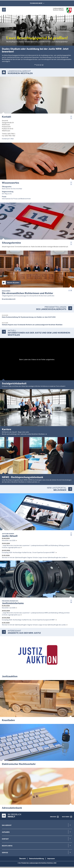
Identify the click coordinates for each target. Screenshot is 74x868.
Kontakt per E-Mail (8, 139)
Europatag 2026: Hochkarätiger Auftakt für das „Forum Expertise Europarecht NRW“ (29, 553)
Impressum (51, 859)
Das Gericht (7, 825)
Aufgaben (6, 832)
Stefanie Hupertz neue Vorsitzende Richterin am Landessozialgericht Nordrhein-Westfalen (32, 325)
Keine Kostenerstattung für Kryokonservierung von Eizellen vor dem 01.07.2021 (29, 317)
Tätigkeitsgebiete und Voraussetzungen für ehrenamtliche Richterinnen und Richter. (28, 296)
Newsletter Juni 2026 (9, 541)
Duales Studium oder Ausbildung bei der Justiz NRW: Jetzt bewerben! (35, 50)
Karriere (7, 429)
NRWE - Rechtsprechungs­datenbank (23, 477)
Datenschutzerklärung (37, 859)
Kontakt (7, 117)
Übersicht (22, 859)
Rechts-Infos (7, 846)
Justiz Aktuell (10, 535)
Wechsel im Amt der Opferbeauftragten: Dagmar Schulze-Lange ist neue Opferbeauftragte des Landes (34, 558)
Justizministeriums (13, 602)
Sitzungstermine (11, 243)
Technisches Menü (36, 3)
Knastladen (8, 720)
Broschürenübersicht (9, 299)
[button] (35, 65)
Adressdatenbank (12, 808)
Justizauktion (10, 676)
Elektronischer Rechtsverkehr (19, 764)
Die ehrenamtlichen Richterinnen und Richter (28, 292)
